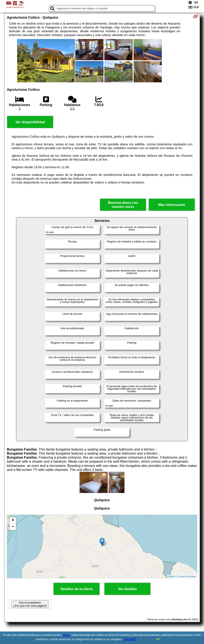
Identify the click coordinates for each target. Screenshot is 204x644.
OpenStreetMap (188, 576)
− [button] (13, 527)
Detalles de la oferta (76, 589)
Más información (172, 205)
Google (66, 635)
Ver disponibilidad (30, 122)
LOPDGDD (130, 639)
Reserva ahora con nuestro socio (123, 205)
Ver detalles (128, 589)
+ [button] (13, 521)
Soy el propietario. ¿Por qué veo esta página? (30, 604)
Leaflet (172, 576)
